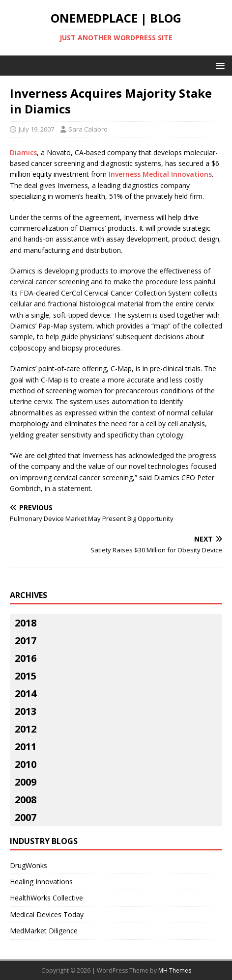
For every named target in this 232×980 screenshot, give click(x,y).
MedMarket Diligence (44, 931)
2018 (26, 623)
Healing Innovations (41, 882)
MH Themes (175, 970)
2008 (26, 800)
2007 (26, 817)
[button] (218, 65)
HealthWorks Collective (46, 898)
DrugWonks (29, 865)
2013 (26, 711)
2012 (26, 729)
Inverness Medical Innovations (160, 174)
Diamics (23, 152)
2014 (26, 694)
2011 (26, 747)
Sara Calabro (88, 129)
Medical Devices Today (47, 914)
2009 (26, 782)
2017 (26, 640)
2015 (26, 676)
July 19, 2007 (36, 129)
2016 (26, 658)
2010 (26, 764)
